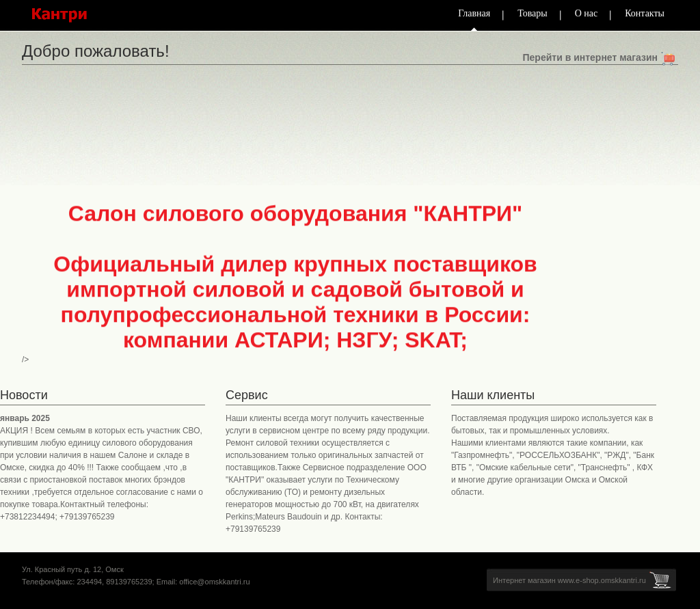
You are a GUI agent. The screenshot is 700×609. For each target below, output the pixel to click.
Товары (533, 13)
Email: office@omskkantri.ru (203, 582)
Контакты (645, 13)
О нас (587, 13)
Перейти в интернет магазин (590, 57)
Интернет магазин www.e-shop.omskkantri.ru (569, 580)
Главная (474, 13)
